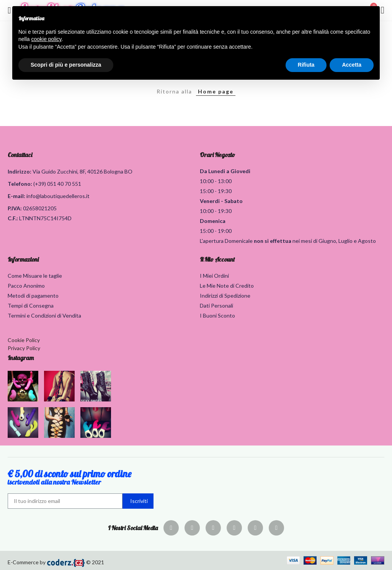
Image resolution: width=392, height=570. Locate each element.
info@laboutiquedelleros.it (58, 196)
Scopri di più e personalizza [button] (66, 65)
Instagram (21, 358)
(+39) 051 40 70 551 (57, 184)
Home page (216, 91)
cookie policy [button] (46, 39)
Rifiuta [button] (306, 65)
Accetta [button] (352, 65)
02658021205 (40, 208)
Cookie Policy (24, 340)
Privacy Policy (24, 348)
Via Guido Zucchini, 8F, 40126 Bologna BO (82, 171)
